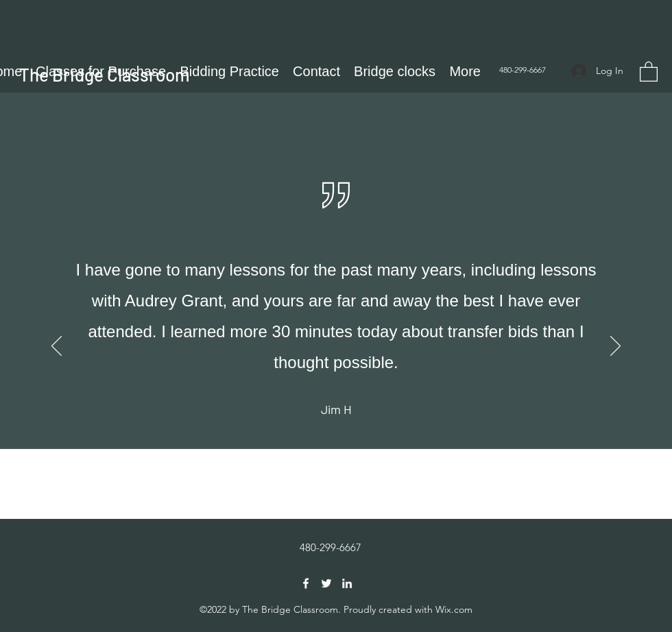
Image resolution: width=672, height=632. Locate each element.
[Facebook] (306, 583)
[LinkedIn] (347, 583)
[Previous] (57, 347)
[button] (649, 71)
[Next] (615, 347)
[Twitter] (326, 583)
